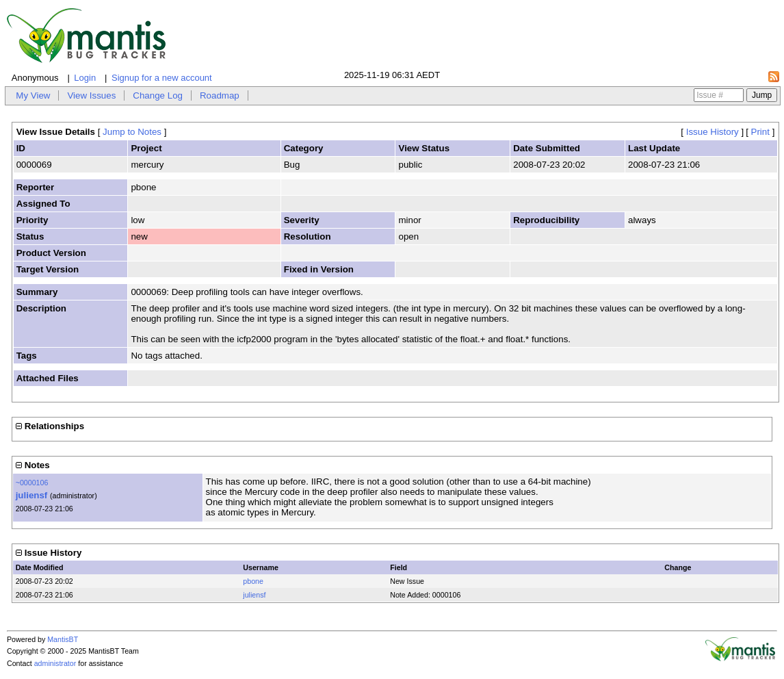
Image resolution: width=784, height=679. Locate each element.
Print (760, 132)
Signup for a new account (162, 78)
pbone (253, 581)
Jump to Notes (132, 132)
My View (33, 95)
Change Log (158, 95)
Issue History (713, 132)
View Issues (91, 95)
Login (85, 78)
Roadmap (220, 95)
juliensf (32, 495)
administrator (55, 663)
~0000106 (32, 483)
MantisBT (63, 639)
